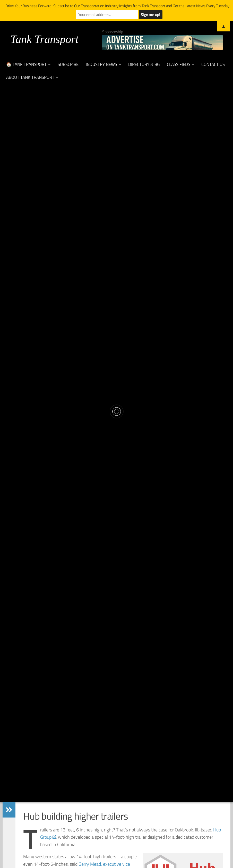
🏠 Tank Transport (26, 64)
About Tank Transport (30, 77)
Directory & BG (144, 64)
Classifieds (179, 64)
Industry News (101, 64)
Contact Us (213, 64)
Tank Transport (44, 39)
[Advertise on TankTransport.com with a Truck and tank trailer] (162, 42)
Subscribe (68, 64)
